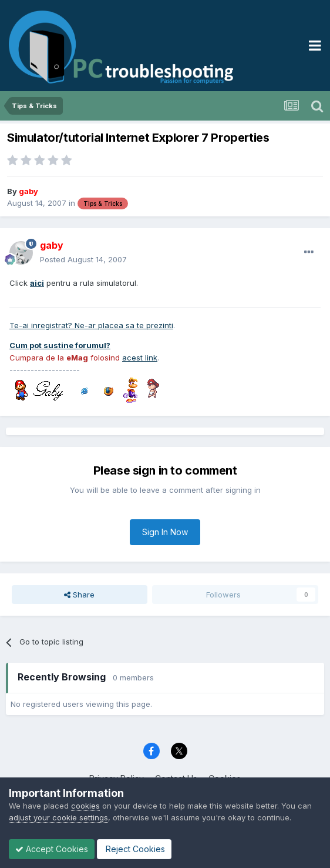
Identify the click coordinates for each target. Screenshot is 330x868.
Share (79, 595)
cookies (85, 806)
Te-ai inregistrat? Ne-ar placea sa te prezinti (91, 325)
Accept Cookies (52, 849)
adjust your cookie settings (58, 817)
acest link (140, 358)
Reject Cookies (134, 849)
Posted (83, 259)
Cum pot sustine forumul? (60, 345)
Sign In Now (165, 532)
